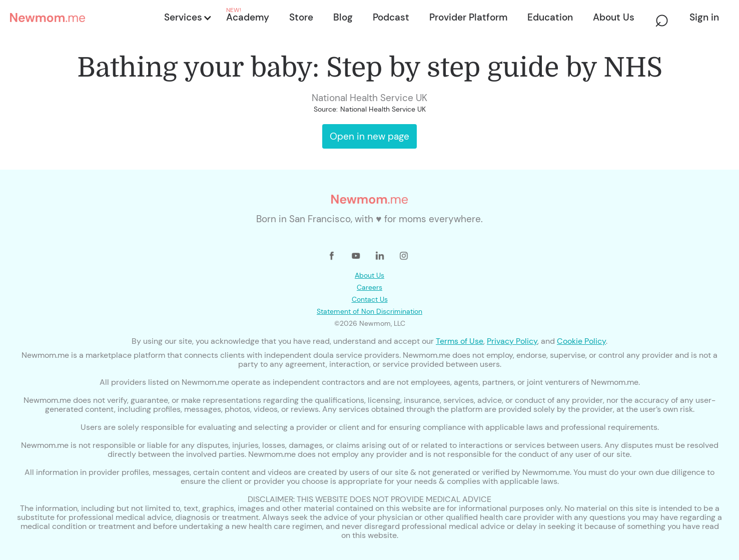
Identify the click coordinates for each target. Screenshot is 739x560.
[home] (84, 18)
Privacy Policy (512, 341)
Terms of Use (460, 341)
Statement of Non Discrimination (369, 311)
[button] (187, 18)
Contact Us (370, 299)
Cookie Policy (581, 341)
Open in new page (369, 136)
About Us (369, 275)
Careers (369, 287)
